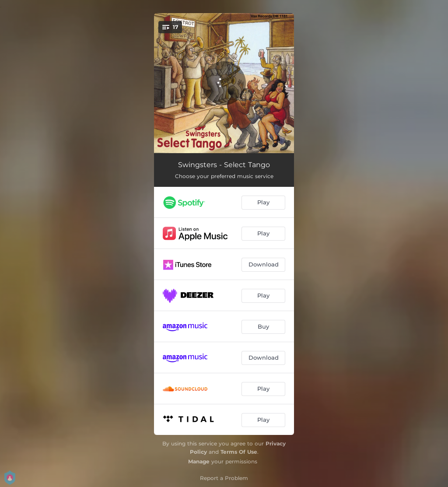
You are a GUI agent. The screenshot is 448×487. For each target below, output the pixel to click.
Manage (199, 461)
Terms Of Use (239, 452)
